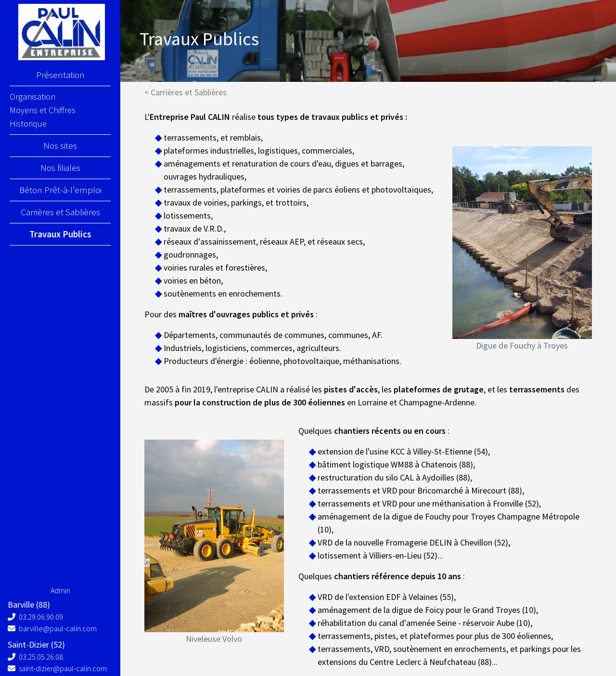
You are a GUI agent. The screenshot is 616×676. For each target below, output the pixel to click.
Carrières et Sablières (60, 212)
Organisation (32, 97)
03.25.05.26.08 (35, 657)
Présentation (60, 75)
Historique (28, 123)
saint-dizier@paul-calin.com (57, 668)
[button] (463, 253)
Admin (60, 590)
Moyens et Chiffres (43, 110)
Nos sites (60, 145)
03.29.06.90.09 (35, 617)
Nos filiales (60, 168)
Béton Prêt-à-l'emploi (60, 190)
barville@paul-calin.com (52, 628)
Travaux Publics (60, 234)
